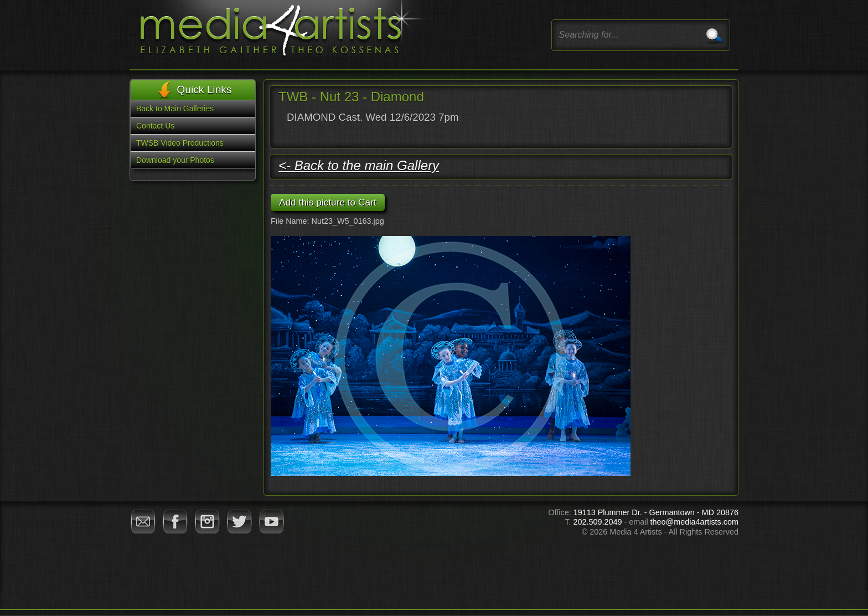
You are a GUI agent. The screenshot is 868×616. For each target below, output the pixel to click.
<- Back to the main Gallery (359, 165)
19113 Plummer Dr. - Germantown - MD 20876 (656, 512)
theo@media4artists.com (694, 522)
